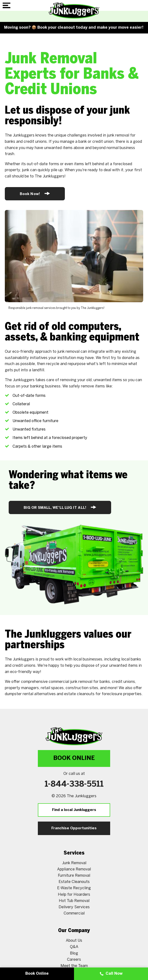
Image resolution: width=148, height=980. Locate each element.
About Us (74, 941)
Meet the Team (74, 966)
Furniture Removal (74, 876)
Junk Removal (74, 863)
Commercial (74, 913)
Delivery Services (74, 907)
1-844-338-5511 (74, 784)
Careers (74, 960)
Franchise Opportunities (74, 828)
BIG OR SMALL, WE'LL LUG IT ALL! (60, 507)
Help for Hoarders (74, 895)
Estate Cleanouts (74, 882)
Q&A (74, 947)
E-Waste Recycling (74, 888)
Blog (74, 953)
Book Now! (35, 193)
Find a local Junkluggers (74, 810)
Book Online (74, 758)
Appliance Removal (74, 869)
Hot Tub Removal (74, 901)
